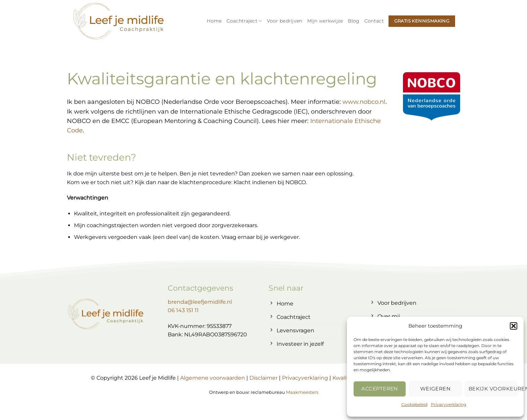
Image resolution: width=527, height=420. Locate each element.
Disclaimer (263, 378)
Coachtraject (244, 21)
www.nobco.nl (364, 102)
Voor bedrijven (285, 21)
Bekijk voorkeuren (493, 389)
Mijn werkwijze (325, 21)
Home (214, 21)
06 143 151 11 (183, 310)
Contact (374, 21)
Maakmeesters (302, 392)
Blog (354, 21)
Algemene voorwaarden (213, 378)
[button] (514, 326)
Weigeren (435, 389)
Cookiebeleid (414, 404)
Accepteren (380, 389)
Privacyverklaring (449, 404)
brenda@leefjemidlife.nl (200, 302)
